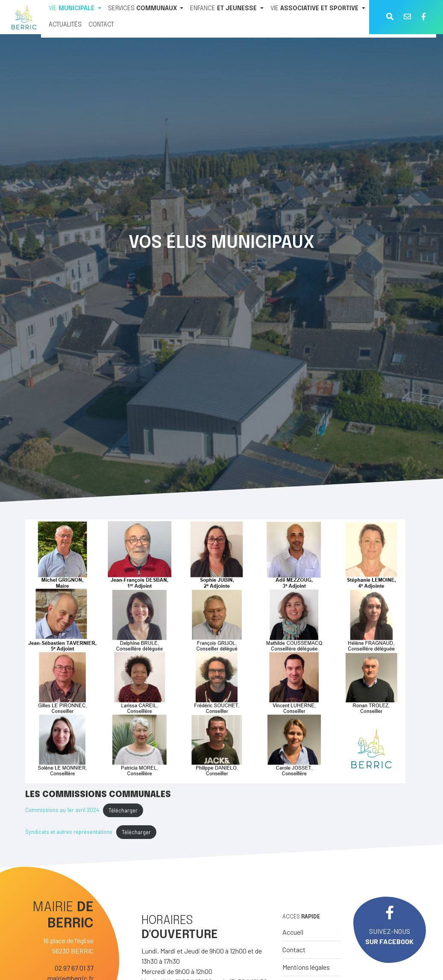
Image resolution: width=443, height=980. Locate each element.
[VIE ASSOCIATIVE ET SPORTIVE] (318, 9)
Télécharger (123, 810)
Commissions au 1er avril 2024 (62, 810)
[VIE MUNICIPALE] (75, 9)
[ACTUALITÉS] (65, 25)
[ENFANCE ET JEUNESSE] (227, 9)
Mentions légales (306, 967)
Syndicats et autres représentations (69, 832)
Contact (294, 949)
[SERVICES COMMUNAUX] (146, 9)
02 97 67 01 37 (74, 968)
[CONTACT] (101, 25)
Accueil (293, 932)
